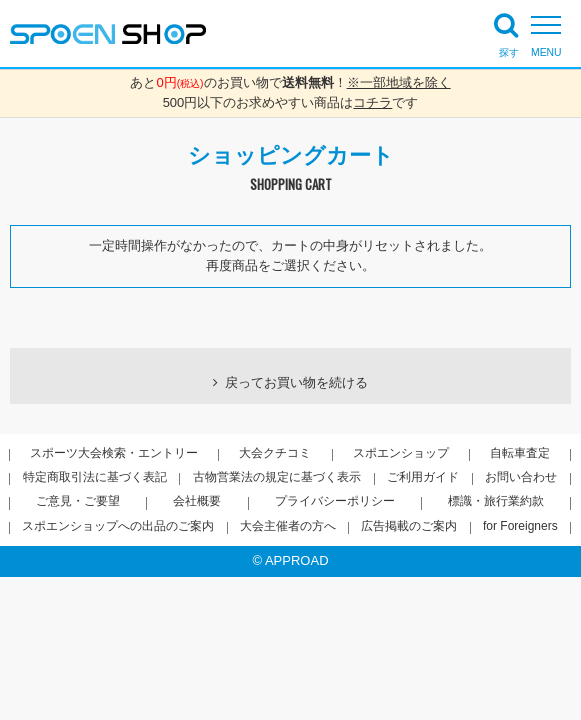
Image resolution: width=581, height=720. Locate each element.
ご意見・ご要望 (78, 501)
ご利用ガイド (423, 477)
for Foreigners (520, 526)
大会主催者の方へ (288, 526)
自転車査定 (520, 453)
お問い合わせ (521, 477)
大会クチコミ (275, 453)
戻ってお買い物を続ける (296, 382)
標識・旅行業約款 (496, 501)
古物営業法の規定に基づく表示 (277, 477)
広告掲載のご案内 (409, 526)
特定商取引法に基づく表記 (95, 477)
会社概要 (197, 501)
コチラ (372, 102)
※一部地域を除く (399, 82)
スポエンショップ (401, 453)
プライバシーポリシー (335, 501)
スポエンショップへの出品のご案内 (118, 526)
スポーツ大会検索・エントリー (114, 453)
